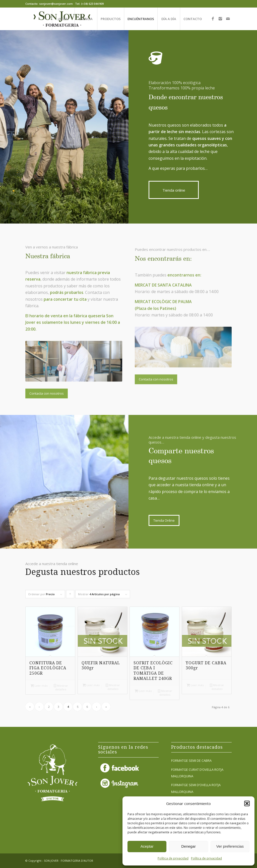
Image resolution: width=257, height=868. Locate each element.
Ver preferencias (230, 846)
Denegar (188, 846)
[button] (247, 803)
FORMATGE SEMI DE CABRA (191, 761)
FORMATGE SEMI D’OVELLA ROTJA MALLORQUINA (196, 788)
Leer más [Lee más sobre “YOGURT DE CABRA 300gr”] (195, 685)
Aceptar (147, 846)
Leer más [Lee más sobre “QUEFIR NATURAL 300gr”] (91, 685)
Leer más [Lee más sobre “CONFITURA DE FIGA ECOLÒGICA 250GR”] (39, 686)
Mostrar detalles (61, 687)
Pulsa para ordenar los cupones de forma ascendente (70, 595)
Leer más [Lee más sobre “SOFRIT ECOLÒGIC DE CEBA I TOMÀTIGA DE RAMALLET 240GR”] (143, 691)
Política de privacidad (173, 858)
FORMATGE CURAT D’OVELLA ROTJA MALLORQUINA (197, 773)
